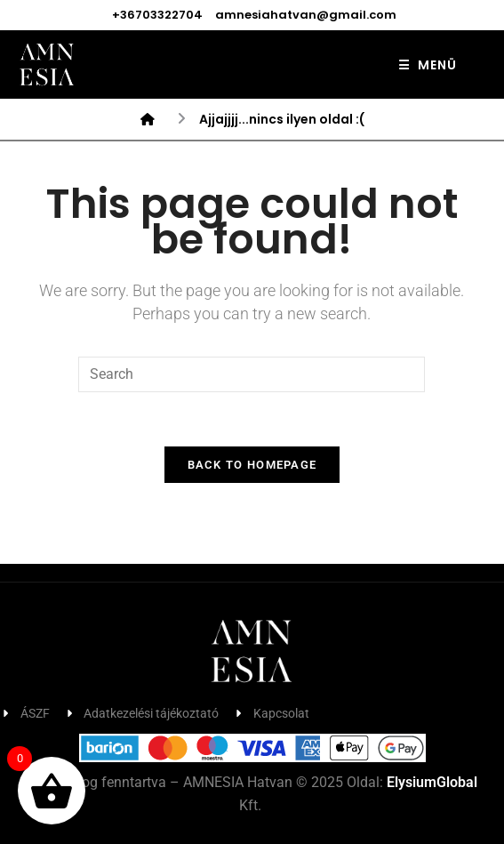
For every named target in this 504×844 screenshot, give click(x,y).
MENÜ (428, 65)
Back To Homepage (252, 465)
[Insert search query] (252, 374)
